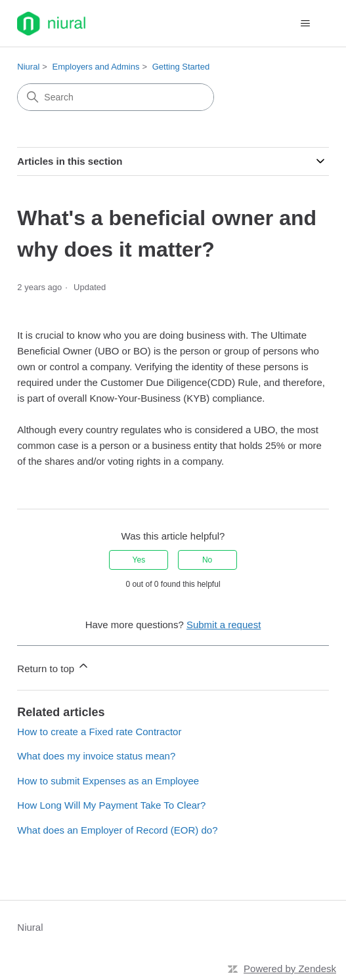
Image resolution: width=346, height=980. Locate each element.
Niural (28, 67)
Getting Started (181, 67)
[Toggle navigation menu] (306, 24)
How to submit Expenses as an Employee (108, 781)
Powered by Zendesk (290, 969)
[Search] (116, 97)
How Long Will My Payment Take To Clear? (111, 805)
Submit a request (224, 625)
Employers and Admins (96, 67)
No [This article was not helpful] (207, 560)
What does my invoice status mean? (96, 756)
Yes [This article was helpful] (139, 560)
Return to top (54, 667)
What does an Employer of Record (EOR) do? (117, 830)
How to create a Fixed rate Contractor (99, 732)
